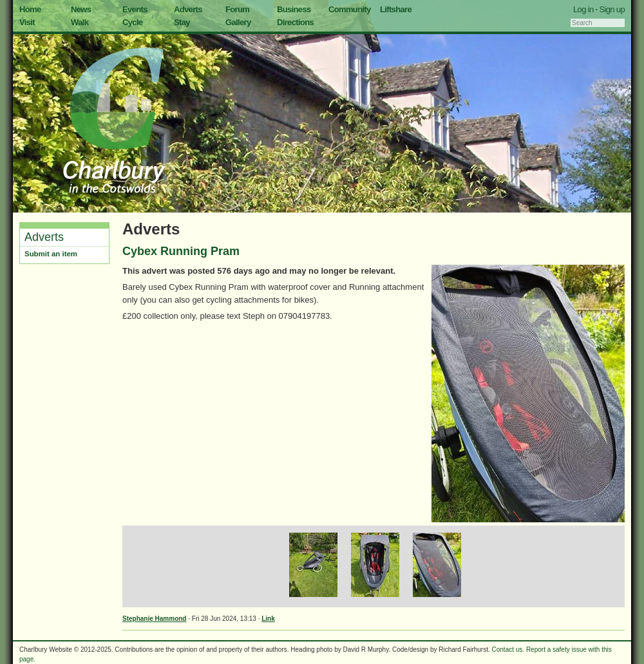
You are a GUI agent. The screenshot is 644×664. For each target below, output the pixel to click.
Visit (27, 22)
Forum (237, 9)
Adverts (188, 9)
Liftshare (396, 9)
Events (135, 9)
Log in (583, 9)
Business (294, 9)
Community (350, 9)
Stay (182, 22)
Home (30, 9)
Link (268, 619)
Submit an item (51, 254)
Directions (295, 22)
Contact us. (508, 650)
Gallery (238, 22)
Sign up (612, 9)
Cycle (132, 22)
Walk (80, 22)
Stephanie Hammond (154, 619)
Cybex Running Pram (181, 251)
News (81, 9)
